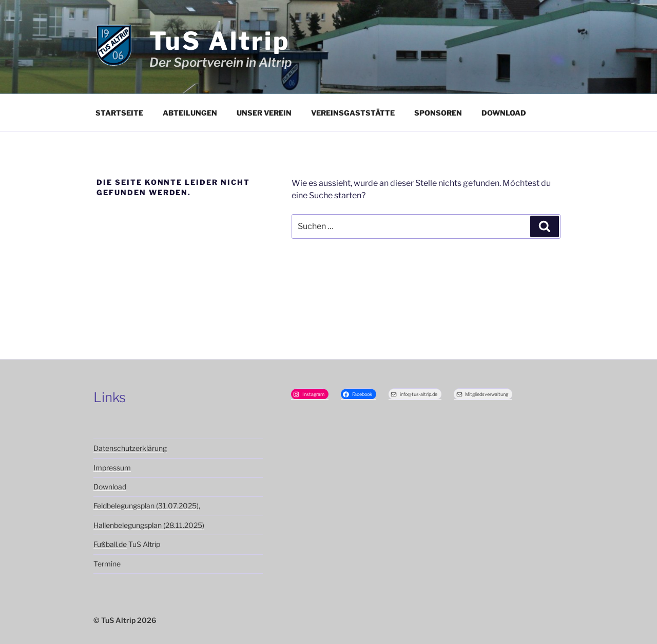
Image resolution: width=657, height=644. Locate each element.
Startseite (119, 113)
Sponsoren (438, 113)
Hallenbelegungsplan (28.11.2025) (149, 525)
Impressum (112, 468)
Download (504, 113)
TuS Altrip (220, 41)
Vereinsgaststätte (353, 113)
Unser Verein (264, 113)
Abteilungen (190, 113)
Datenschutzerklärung (130, 448)
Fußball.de (110, 544)
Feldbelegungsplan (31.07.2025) (146, 506)
